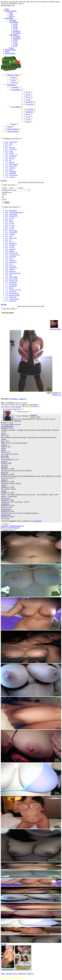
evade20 (4, 485)
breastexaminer (6, 509)
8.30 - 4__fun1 (10, 225)
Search (7, 52)
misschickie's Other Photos (12, 409)
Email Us (30, 974)
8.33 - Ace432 (10, 223)
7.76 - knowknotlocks (12, 294)
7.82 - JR (8, 160)
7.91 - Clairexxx (10, 260)
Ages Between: (7, 192)
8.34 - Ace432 (10, 218)
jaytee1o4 (4, 461)
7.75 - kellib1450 (11, 297)
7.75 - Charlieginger (12, 164)
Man (11, 188)
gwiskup (4, 491)
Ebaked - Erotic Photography (10, 528)
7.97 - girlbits (9, 153)
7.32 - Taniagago (10, 172)
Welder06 (34, 415)
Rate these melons (9, 309)
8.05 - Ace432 (10, 247)
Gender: (5, 188)
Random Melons (10, 50)
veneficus (4, 445)
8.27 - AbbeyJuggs (11, 231)
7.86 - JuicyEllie (10, 157)
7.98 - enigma (9, 251)
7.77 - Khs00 (9, 288)
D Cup (15, 28)
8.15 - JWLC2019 (11, 149)
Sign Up (12, 16)
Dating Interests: (7, 190)
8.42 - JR (8, 146)
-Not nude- (13, 20)
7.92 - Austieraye (11, 257)
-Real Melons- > (15, 399)
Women (20, 188)
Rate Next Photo (56, 329)
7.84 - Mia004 (10, 270)
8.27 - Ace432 (10, 229)
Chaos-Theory (6, 498)
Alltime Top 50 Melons (11, 207)
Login (11, 15)
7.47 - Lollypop (10, 168)
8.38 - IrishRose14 (11, 216)
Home (7, 9)
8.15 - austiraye (10, 246)
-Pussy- (11, 48)
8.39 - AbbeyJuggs (11, 214)
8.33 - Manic (9, 222)
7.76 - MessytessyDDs (12, 295)
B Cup (15, 26)
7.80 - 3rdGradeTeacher (13, 273)
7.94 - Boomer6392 (11, 253)
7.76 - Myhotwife (11, 292)
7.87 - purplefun (10, 266)
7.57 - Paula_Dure (11, 166)
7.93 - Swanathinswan (12, 255)
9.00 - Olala (9, 144)
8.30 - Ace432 (10, 227)
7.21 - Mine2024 (10, 173)
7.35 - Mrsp (9, 170)
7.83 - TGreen (10, 159)
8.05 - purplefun (10, 249)
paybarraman (5, 504)
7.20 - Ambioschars (11, 175)
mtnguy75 (4, 480)
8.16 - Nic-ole (9, 242)
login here (38, 521)
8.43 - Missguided (11, 211)
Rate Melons (9, 18)
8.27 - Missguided (11, 233)
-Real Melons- (14, 22)
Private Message (16, 407)
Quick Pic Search (9, 185)
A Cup (15, 24)
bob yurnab (5, 456)
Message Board (10, 53)
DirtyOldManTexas (7, 426)
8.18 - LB (8, 240)
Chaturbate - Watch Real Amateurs (12, 526)
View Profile (5, 407)
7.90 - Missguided (11, 262)
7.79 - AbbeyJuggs (11, 277)
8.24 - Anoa (9, 236)
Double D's (17, 31)
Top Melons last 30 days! (12, 139)
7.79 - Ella (8, 275)
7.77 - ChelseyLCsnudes (13, 290)
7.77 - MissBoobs (11, 282)
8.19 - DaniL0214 (11, 238)
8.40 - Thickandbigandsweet (14, 212)
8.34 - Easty (9, 220)
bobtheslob (17, 421)
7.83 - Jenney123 (11, 271)
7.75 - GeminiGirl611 (12, 299)
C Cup (15, 29)
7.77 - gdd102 (9, 162)
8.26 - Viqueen (10, 235)
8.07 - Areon (9, 151)
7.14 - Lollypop (10, 177)
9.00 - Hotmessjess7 (12, 142)
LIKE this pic (57, 395)
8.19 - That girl (10, 148)
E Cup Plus (17, 33)
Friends (6, 524)
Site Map (9, 974)
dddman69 (4, 467)
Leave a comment (22, 416)
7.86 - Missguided (11, 268)
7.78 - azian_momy (11, 279)
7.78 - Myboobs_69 (11, 281)
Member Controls (11, 11)
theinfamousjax (6, 515)
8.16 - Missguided (11, 244)
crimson (3, 434)
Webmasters (22, 974)
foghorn (3, 450)
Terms (15, 974)
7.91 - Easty (9, 259)
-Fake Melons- (14, 35)
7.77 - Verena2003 (11, 284)
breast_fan (4, 472)
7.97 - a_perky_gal (11, 155)
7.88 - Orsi (8, 264)
